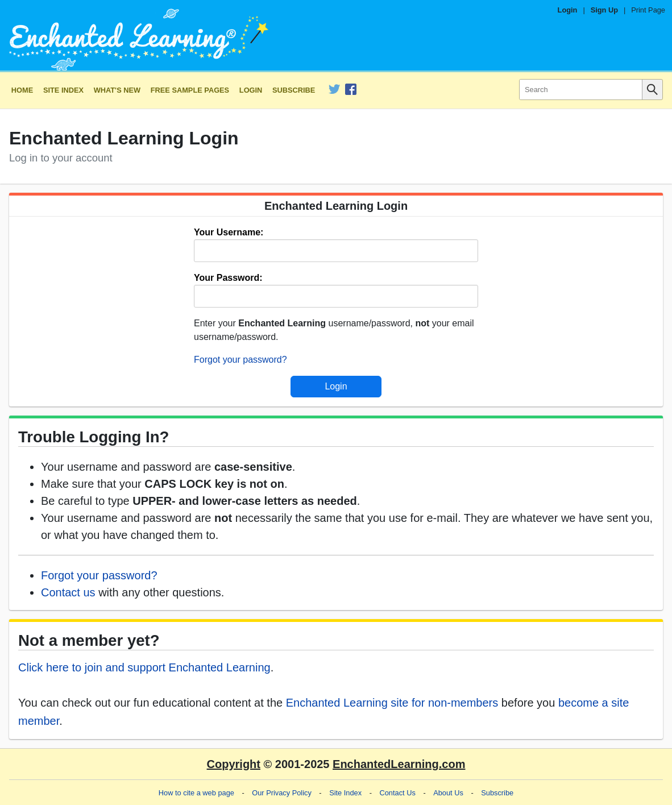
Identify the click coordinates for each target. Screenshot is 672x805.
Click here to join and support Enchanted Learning (144, 667)
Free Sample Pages (190, 90)
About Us (448, 793)
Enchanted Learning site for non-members (392, 703)
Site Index (63, 90)
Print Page (648, 10)
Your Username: (229, 232)
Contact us (68, 592)
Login (568, 10)
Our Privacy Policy (282, 793)
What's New (117, 90)
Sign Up (604, 10)
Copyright (234, 764)
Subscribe (294, 90)
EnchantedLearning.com (399, 764)
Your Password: (228, 278)
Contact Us (398, 793)
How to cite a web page (196, 793)
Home (22, 90)
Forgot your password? (240, 360)
